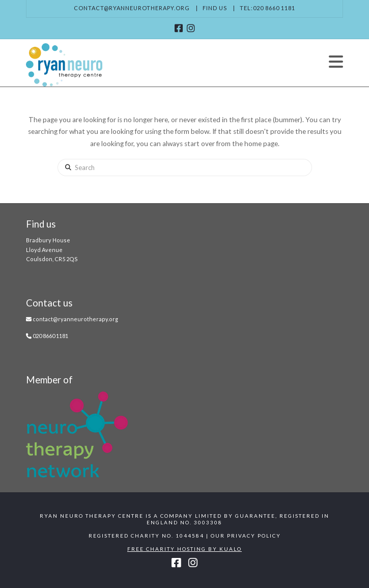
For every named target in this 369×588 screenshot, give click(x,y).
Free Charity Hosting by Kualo (184, 549)
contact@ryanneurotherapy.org (132, 8)
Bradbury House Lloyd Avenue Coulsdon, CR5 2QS (52, 249)
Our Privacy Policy (246, 536)
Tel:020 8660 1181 (267, 8)
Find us (215, 8)
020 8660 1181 (50, 336)
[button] (336, 62)
